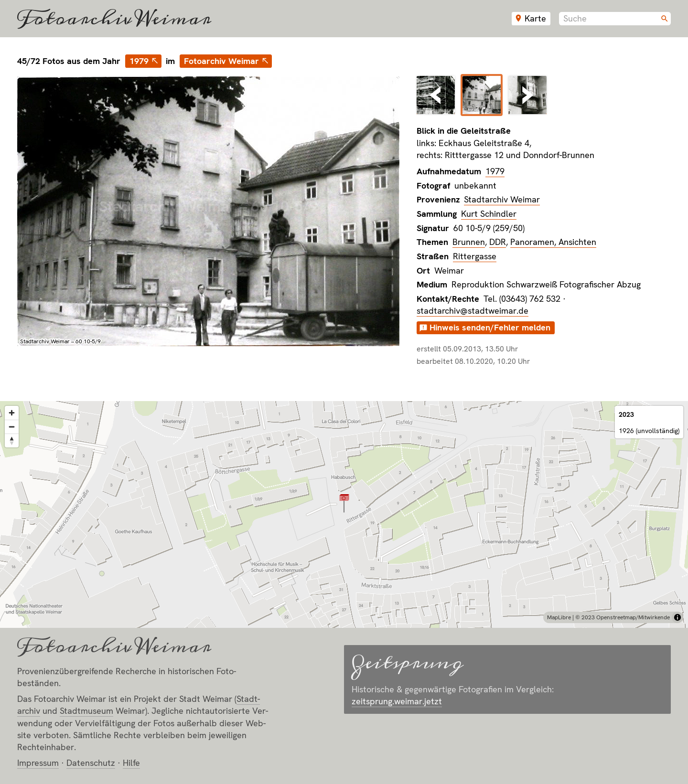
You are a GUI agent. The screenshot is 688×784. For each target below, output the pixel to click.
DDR (498, 242)
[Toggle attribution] (677, 617)
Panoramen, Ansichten (553, 242)
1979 (139, 61)
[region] (344, 514)
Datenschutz (91, 763)
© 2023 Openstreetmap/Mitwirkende (623, 617)
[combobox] (615, 19)
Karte (535, 18)
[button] (344, 503)
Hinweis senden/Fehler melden (490, 327)
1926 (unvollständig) (649, 431)
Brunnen (469, 242)
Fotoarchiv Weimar (114, 19)
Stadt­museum (86, 711)
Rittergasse (475, 256)
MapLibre (559, 617)
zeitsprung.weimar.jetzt (397, 701)
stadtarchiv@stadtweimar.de (473, 311)
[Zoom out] (12, 427)
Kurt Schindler (489, 214)
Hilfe (131, 763)
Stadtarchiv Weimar (502, 199)
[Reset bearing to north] (12, 440)
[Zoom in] (12, 413)
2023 (626, 414)
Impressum (38, 763)
